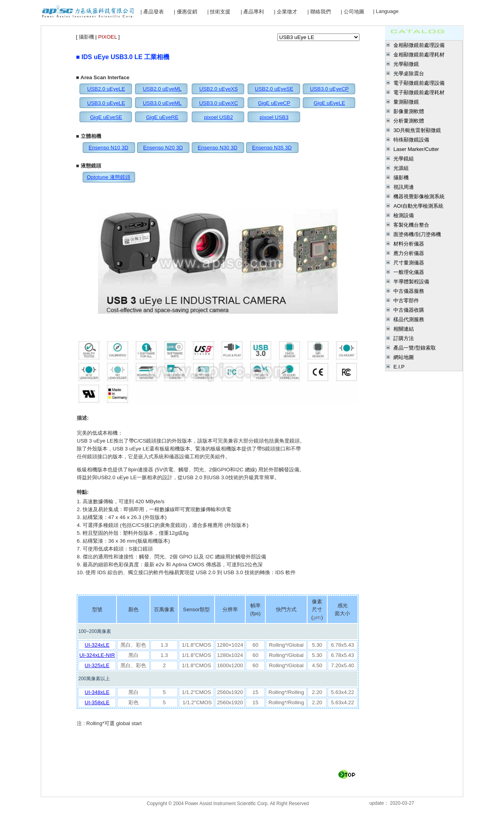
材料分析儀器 (409, 244)
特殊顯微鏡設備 (411, 140)
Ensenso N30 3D (218, 148)
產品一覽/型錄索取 (415, 348)
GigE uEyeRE (162, 117)
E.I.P (399, 367)
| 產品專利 (252, 12)
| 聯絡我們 (319, 12)
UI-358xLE (97, 702)
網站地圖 (404, 357)
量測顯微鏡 (406, 102)
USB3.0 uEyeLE (106, 103)
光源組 (401, 168)
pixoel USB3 (274, 117)
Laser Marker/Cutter (416, 149)
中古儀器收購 (409, 310)
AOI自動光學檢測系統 (418, 206)
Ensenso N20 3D (163, 148)
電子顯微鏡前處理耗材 (419, 92)
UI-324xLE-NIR (97, 655)
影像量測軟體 (409, 111)
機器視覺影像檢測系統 (419, 196)
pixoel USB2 (218, 117)
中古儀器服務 (409, 291)
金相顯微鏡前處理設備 (419, 45)
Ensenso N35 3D (272, 148)
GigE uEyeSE (106, 117)
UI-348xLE (97, 692)
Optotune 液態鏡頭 (108, 177)
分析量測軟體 (409, 121)
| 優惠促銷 (186, 12)
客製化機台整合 (411, 225)
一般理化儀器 (409, 272)
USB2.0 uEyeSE (274, 89)
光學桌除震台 (409, 73)
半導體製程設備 (411, 282)
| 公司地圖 (353, 12)
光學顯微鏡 (406, 64)
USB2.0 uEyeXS (219, 89)
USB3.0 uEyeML (162, 103)
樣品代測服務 (409, 319)
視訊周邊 (404, 187)
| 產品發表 (152, 12)
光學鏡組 (404, 159)
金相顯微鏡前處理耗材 (419, 55)
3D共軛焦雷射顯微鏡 (417, 130)
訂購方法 (404, 338)
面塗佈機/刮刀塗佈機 (417, 234)
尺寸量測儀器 (409, 263)
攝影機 (401, 178)
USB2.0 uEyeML (162, 89)
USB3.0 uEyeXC (219, 103)
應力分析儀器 (409, 253)
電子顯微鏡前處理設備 (419, 83)
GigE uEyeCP (274, 103)
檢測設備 (404, 215)
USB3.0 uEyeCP (329, 89)
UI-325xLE (97, 665)
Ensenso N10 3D (108, 148)
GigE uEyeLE (329, 103)
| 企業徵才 (286, 12)
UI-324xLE (97, 645)
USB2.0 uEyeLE (106, 89)
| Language (386, 11)
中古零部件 (406, 300)
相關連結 (404, 329)
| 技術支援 (219, 12)
